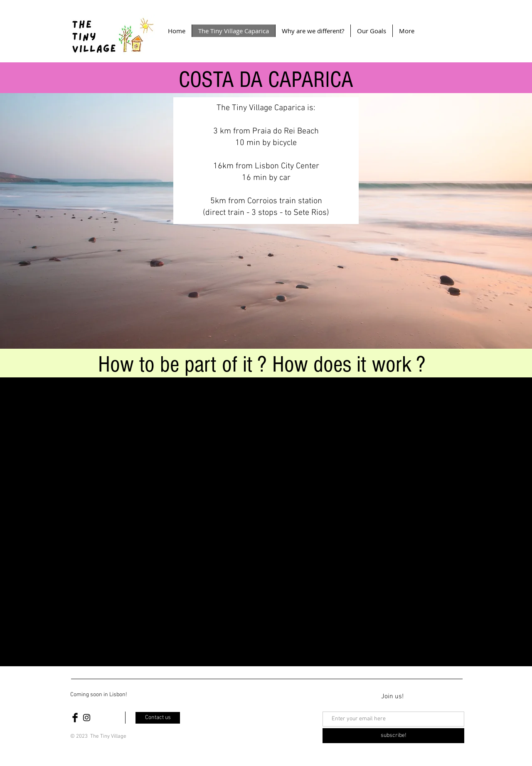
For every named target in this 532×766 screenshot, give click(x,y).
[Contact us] (158, 718)
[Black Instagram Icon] (87, 718)
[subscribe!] (393, 736)
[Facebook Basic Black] (75, 718)
